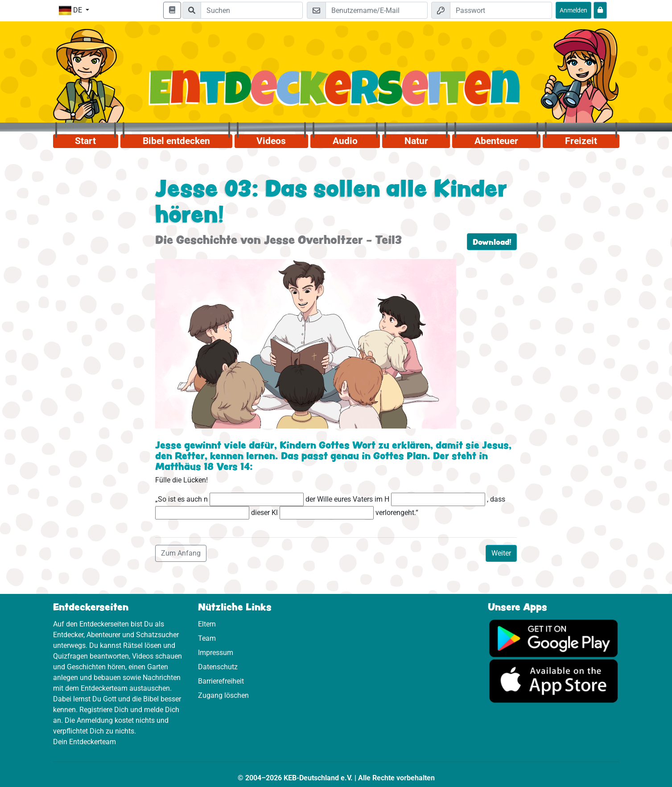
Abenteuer (496, 141)
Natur (416, 141)
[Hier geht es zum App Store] (554, 680)
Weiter (501, 553)
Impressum (216, 653)
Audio (345, 141)
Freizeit (581, 141)
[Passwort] (501, 10)
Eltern (207, 624)
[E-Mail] (377, 10)
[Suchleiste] (252, 10)
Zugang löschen (223, 695)
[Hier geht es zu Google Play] (554, 637)
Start (85, 141)
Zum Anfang (181, 553)
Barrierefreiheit (221, 681)
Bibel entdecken (176, 141)
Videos (271, 141)
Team (207, 638)
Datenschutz (218, 667)
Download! (492, 242)
